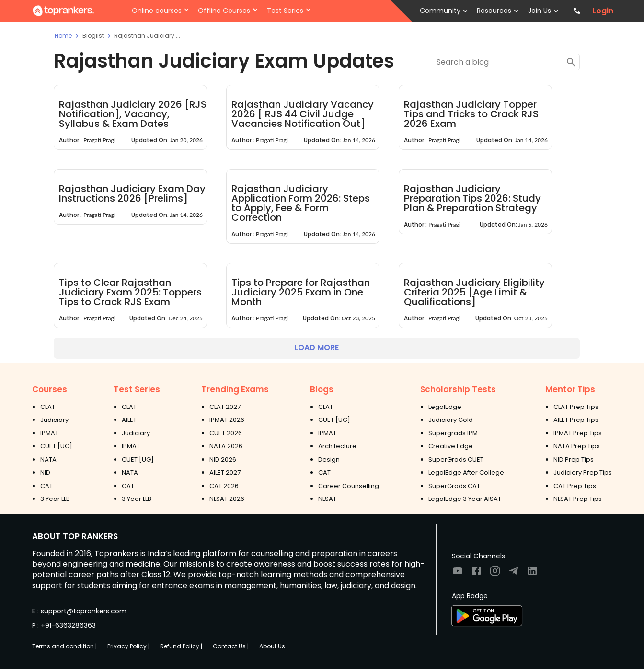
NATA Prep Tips (577, 446)
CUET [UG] (56, 446)
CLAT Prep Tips (576, 407)
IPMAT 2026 (227, 420)
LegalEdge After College (466, 472)
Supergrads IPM (453, 433)
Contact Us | (231, 646)
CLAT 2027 (225, 407)
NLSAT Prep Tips (578, 499)
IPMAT (49, 433)
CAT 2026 (224, 486)
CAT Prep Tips (575, 486)
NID (45, 472)
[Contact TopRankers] (577, 11)
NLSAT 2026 (227, 499)
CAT (46, 486)
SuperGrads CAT (454, 486)
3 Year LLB (55, 499)
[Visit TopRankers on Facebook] (476, 574)
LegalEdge (445, 407)
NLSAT (327, 499)
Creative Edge (451, 446)
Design (329, 459)
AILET (129, 420)
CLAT (48, 407)
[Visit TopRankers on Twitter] (514, 574)
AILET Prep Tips (576, 420)
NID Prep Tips (574, 459)
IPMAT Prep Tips (578, 433)
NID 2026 (223, 459)
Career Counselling (349, 486)
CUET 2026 (226, 433)
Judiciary (54, 420)
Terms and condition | (64, 646)
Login (603, 11)
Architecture (337, 446)
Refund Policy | (181, 646)
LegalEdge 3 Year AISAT (465, 499)
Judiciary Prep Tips (583, 472)
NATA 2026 (226, 446)
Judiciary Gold (451, 420)
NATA (48, 459)
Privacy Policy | (128, 646)
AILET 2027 (225, 472)
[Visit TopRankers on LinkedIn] (532, 574)
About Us (272, 646)
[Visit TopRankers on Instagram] (495, 574)
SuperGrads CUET (456, 459)
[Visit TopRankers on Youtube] (458, 574)
